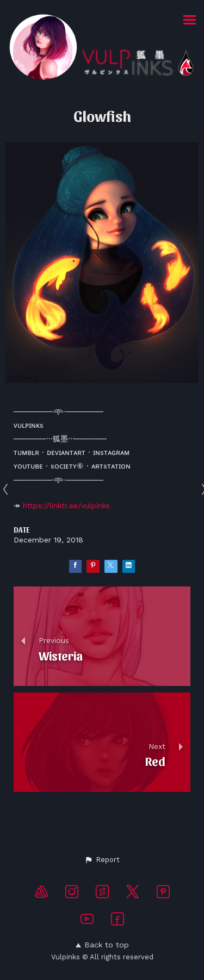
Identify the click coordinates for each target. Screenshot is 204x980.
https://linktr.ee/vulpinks (66, 505)
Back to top (102, 945)
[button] (102, 860)
